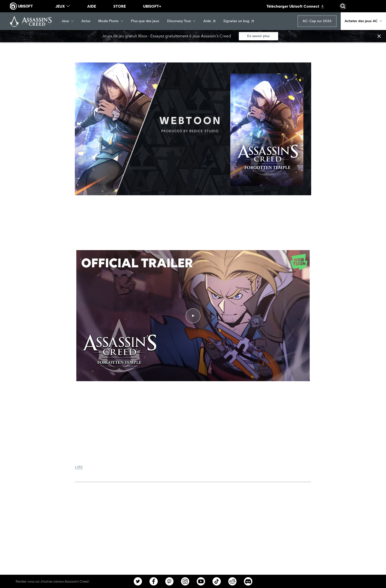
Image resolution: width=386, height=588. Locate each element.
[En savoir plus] (258, 36)
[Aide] (209, 21)
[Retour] (24, 47)
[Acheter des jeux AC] (363, 21)
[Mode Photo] (111, 21)
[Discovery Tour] (181, 21)
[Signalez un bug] (239, 21)
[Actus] (86, 21)
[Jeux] (68, 21)
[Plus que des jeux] (145, 21)
